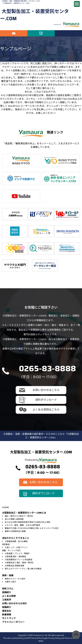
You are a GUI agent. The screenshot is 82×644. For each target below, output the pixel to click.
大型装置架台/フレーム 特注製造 (18, 560)
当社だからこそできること (16, 538)
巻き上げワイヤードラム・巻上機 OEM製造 (23, 569)
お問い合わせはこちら (14, 33)
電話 (68, 33)
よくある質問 (9, 596)
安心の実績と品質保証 (14, 519)
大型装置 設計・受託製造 (15, 557)
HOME (5, 507)
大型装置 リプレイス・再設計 (17, 553)
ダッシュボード (55, 106)
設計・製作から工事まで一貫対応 (19, 516)
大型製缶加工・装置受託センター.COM (34, 15)
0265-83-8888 (47, 369)
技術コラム (8, 589)
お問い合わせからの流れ (15, 603)
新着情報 (7, 615)
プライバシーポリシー (13, 622)
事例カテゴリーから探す (15, 579)
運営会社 (7, 611)
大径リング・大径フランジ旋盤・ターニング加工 (15, 549)
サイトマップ (9, 618)
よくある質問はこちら (46, 410)
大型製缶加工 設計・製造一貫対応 (19, 563)
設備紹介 (7, 592)
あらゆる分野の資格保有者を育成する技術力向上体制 (27, 522)
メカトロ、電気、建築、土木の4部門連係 (22, 525)
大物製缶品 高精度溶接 (14, 566)
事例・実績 (8, 575)
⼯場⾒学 (7, 600)
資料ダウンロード (41, 33)
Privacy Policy (54, 638)
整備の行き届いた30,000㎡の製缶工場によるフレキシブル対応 (32, 528)
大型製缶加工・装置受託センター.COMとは (24, 513)
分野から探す (10, 582)
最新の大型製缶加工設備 (15, 531)
